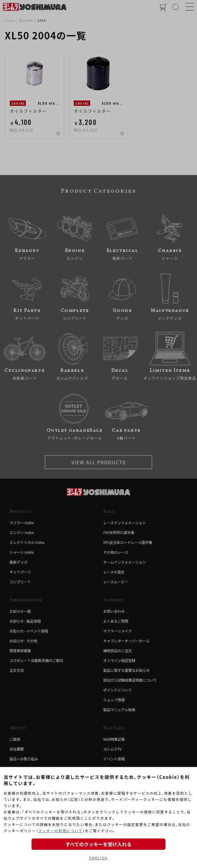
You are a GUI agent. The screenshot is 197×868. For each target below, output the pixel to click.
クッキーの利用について (60, 831)
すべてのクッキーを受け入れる (98, 844)
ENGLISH (98, 858)
